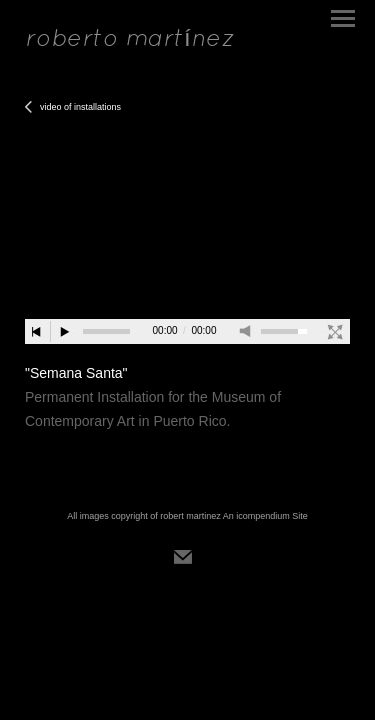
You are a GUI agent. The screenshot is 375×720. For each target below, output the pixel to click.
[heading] (129, 40)
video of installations (80, 107)
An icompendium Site (265, 516)
